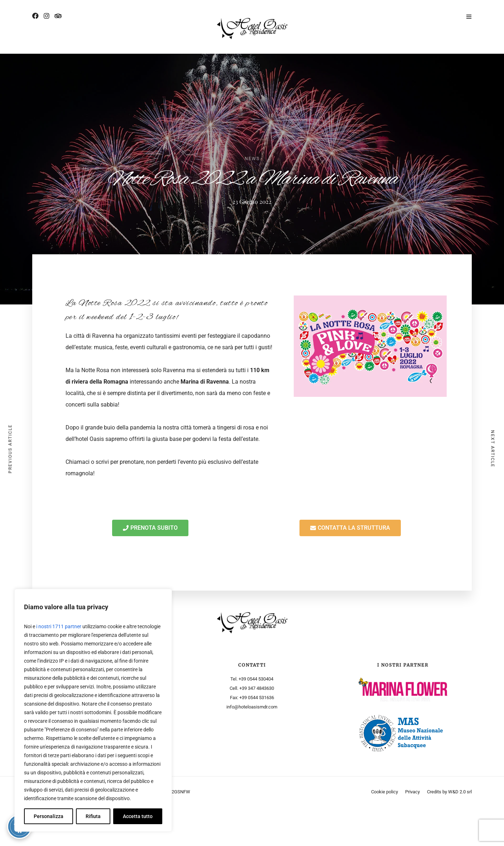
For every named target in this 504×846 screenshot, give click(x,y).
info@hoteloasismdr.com (252, 707)
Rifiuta (93, 816)
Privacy (412, 792)
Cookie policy (385, 792)
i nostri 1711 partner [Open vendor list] (59, 626)
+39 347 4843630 (257, 688)
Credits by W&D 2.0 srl (449, 792)
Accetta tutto (138, 816)
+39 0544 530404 (256, 679)
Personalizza (49, 816)
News (252, 159)
